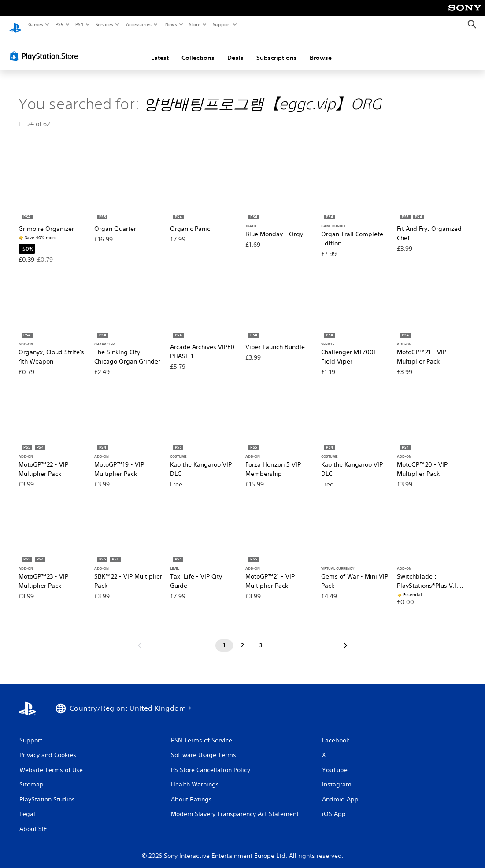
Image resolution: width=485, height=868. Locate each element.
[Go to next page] (345, 638)
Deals (235, 50)
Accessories (139, 24)
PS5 (59, 24)
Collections (198, 50)
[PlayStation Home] (15, 25)
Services (105, 24)
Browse (321, 50)
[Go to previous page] (140, 638)
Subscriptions (277, 50)
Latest (160, 50)
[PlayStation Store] (46, 48)
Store (195, 24)
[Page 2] (243, 638)
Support (222, 24)
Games (35, 24)
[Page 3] (261, 638)
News (171, 24)
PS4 (79, 24)
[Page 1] (224, 638)
